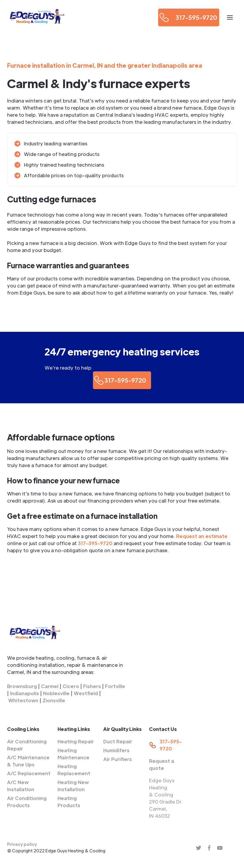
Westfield (86, 693)
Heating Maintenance (73, 754)
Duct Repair (118, 741)
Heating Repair (76, 741)
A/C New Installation (21, 786)
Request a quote (162, 764)
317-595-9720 (95, 543)
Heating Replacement (74, 770)
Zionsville (54, 700)
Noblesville (56, 693)
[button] (230, 17)
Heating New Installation (73, 786)
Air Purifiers (118, 759)
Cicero (71, 686)
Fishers (92, 686)
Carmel (50, 686)
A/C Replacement (29, 773)
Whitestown (23, 700)
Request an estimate (202, 536)
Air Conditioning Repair (27, 745)
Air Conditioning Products (27, 802)
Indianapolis (24, 693)
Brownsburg (22, 686)
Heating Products (69, 802)
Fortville (115, 686)
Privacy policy (22, 844)
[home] (37, 17)
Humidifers (116, 750)
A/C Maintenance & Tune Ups (28, 761)
